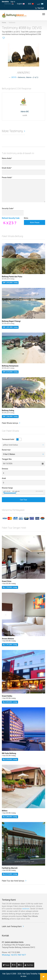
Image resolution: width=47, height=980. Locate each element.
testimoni (26, 909)
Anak (4, 478)
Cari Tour (23, 500)
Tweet (7, 965)
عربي (40, 4)
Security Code (8, 209)
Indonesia (9, 4)
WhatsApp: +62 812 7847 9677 (14, 955)
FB (14, 965)
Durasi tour (6, 450)
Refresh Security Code (11, 218)
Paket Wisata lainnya (10, 423)
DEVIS (14, 77)
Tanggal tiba (7, 459)
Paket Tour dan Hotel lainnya (13, 881)
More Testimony (12, 131)
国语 (31, 4)
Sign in (13, 2)
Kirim (26, 218)
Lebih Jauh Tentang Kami (12, 926)
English (21, 4)
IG (21, 965)
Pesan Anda (7, 177)
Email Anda (7, 168)
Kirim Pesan (35, 222)
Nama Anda (7, 158)
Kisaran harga (7, 488)
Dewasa (5, 469)
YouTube (30, 965)
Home (4, 23)
